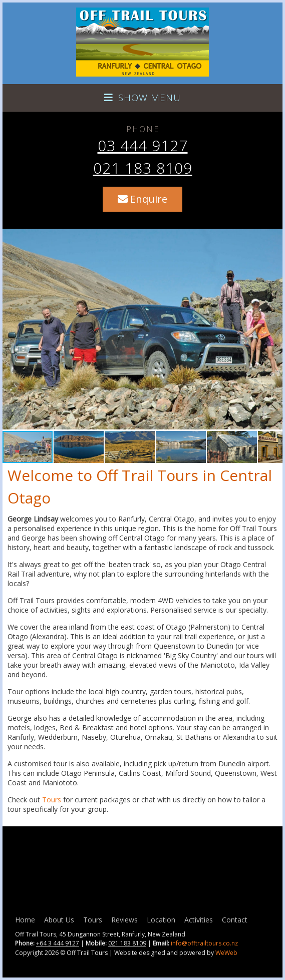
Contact (235, 920)
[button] (273, 329)
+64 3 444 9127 (58, 943)
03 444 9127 (143, 145)
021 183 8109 (143, 168)
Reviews (124, 920)
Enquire (142, 199)
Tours (52, 800)
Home (25, 920)
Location (161, 920)
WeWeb (226, 953)
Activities (199, 920)
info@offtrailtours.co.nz (204, 943)
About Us (59, 920)
